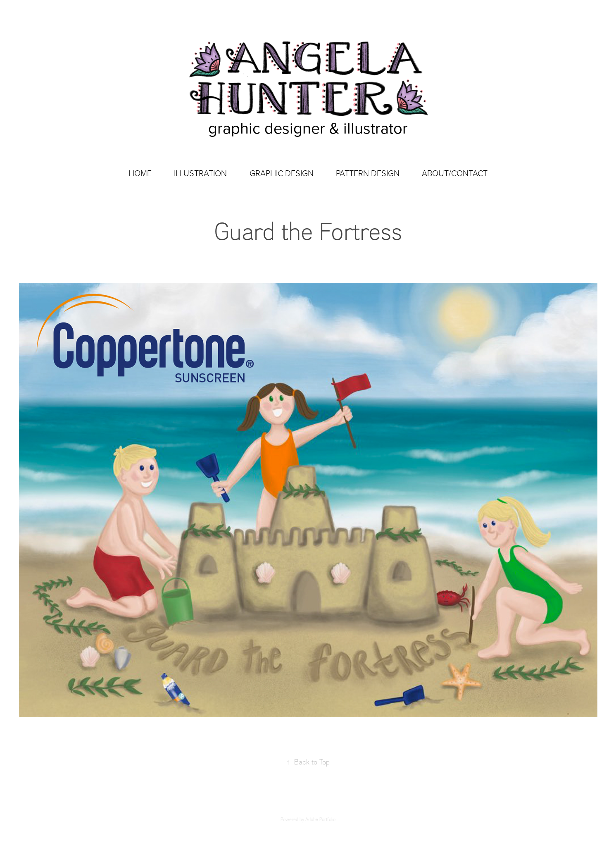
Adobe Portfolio (320, 819)
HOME (140, 173)
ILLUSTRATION (200, 173)
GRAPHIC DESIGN (282, 173)
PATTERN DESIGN (368, 173)
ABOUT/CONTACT (455, 173)
